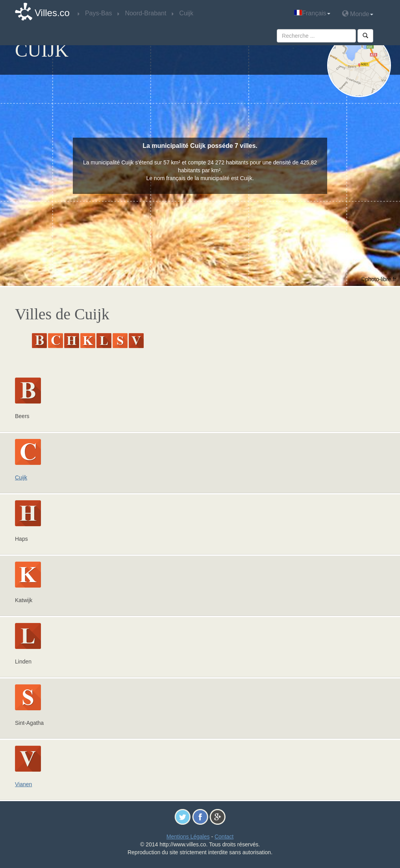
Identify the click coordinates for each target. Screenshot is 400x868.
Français (312, 13)
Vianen (23, 784)
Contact (224, 837)
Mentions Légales (188, 837)
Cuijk (21, 477)
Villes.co (52, 13)
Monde (358, 14)
